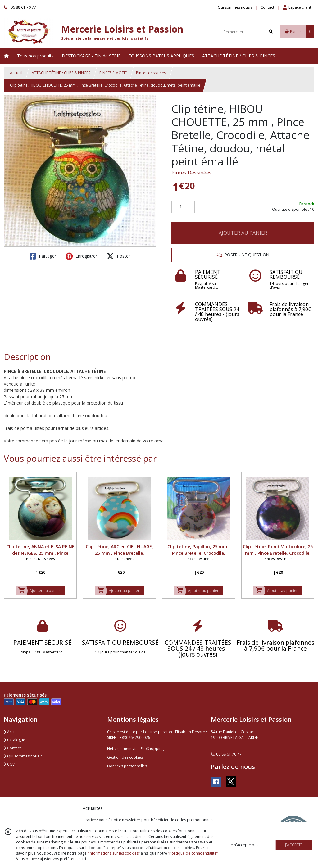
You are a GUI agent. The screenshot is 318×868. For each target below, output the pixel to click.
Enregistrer (81, 256)
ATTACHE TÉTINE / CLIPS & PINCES (61, 73)
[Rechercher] (271, 32)
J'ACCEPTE (294, 845)
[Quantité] (183, 207)
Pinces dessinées (151, 73)
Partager (43, 256)
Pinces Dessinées (191, 173)
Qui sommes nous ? (23, 756)
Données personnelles (127, 766)
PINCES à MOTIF (113, 73)
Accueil (16, 73)
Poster (118, 256)
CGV (9, 764)
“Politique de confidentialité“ (193, 853)
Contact (267, 7)
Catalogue (14, 740)
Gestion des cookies (125, 757)
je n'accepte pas (244, 845)
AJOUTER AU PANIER (243, 233)
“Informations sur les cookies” (114, 853)
